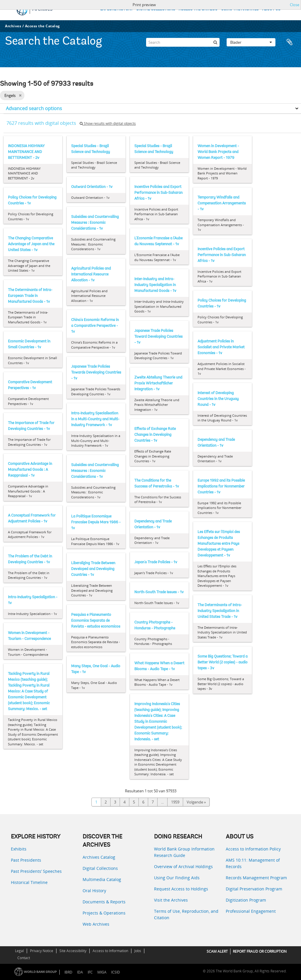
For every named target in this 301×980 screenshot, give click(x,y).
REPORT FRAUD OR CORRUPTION (260, 951)
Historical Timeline (29, 882)
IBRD (68, 972)
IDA (80, 972)
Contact (24, 958)
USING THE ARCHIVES (240, 9)
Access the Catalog (42, 26)
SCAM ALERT (217, 951)
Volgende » (196, 802)
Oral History (94, 891)
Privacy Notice (42, 951)
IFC (90, 972)
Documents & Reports (104, 902)
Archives (13, 26)
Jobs (138, 951)
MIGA (102, 972)
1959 (175, 802)
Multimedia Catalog (102, 879)
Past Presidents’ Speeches (36, 871)
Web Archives (96, 924)
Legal (19, 951)
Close (295, 5)
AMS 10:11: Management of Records (253, 863)
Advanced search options (34, 108)
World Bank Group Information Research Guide (184, 852)
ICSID (116, 972)
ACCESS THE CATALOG (198, 9)
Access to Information (110, 951)
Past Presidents (26, 860)
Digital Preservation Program (254, 889)
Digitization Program (246, 900)
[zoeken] (215, 42)
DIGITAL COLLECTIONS (156, 9)
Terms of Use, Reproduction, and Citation (186, 914)
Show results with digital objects (108, 123)
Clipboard (290, 42)
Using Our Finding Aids (177, 878)
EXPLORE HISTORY (117, 9)
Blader (251, 42)
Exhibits (19, 849)
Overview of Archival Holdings (183, 866)
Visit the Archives (171, 900)
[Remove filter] (20, 95)
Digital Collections (100, 868)
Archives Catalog (99, 857)
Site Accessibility (73, 951)
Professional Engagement (251, 911)
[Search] (183, 42)
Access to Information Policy (253, 849)
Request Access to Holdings (181, 889)
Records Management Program (256, 878)
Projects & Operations (104, 913)
